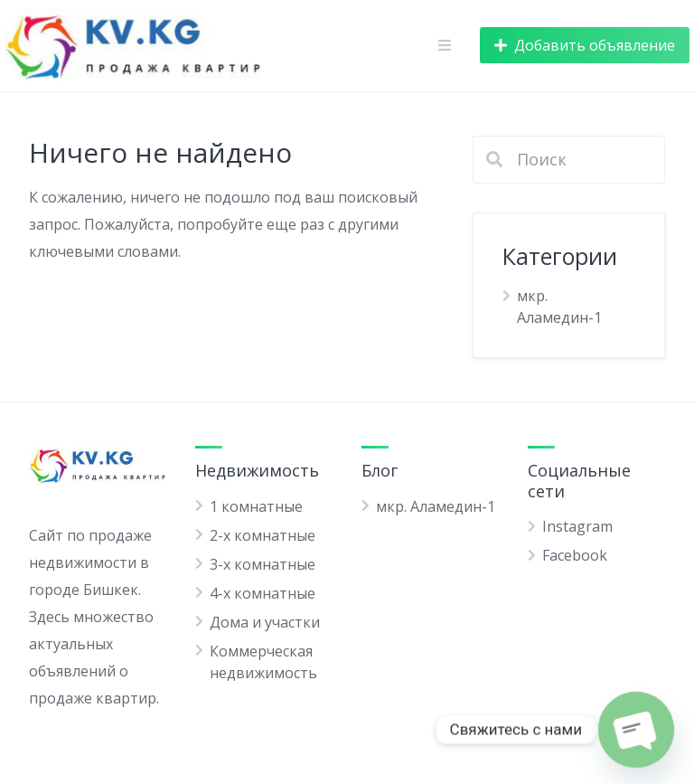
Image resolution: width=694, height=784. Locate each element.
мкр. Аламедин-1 (436, 506)
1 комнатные (256, 506)
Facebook (575, 555)
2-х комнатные (263, 535)
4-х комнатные (263, 593)
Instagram (577, 526)
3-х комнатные (263, 564)
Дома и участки (265, 622)
